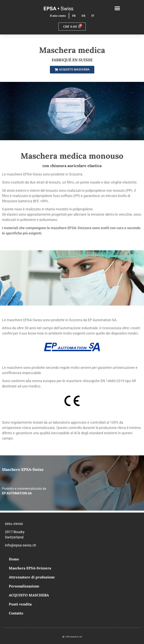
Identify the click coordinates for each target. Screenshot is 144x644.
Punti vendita (20, 604)
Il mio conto (58, 16)
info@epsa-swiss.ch (21, 545)
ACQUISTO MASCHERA (29, 595)
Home (14, 559)
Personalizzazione (24, 586)
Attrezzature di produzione (32, 577)
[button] (117, 8)
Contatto (16, 613)
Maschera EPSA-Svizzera (30, 568)
